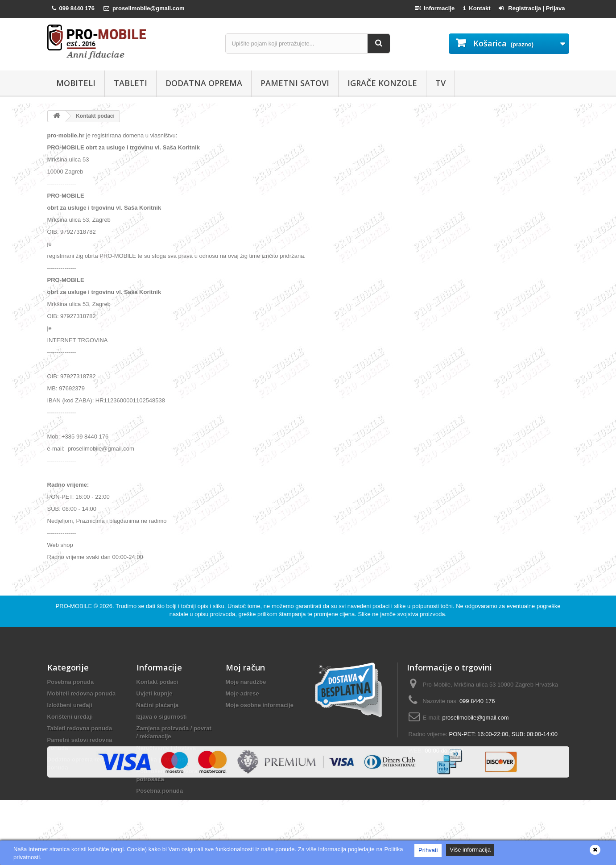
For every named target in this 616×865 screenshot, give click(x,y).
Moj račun (245, 667)
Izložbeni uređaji (70, 705)
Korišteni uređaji (70, 717)
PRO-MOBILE (75, 606)
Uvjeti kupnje (155, 693)
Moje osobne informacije (260, 705)
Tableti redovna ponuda (80, 728)
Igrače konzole (382, 83)
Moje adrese (242, 693)
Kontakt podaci (157, 682)
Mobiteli (76, 83)
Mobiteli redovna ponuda (82, 693)
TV (440, 83)
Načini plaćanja (158, 705)
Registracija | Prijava (532, 8)
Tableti (130, 83)
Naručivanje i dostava (166, 748)
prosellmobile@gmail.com (101, 449)
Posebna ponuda (71, 682)
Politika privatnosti (162, 759)
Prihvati (428, 850)
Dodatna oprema (204, 83)
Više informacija (470, 850)
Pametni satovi (295, 83)
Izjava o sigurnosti (162, 717)
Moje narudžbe (246, 682)
